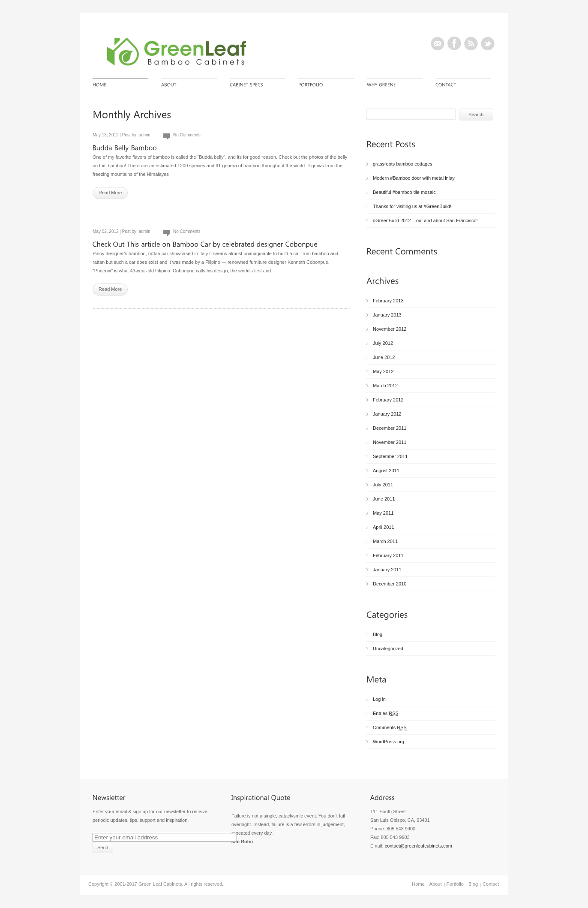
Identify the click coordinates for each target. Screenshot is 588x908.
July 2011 (383, 485)
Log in (379, 699)
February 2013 (388, 301)
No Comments (187, 135)
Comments (390, 728)
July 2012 (383, 343)
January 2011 (387, 570)
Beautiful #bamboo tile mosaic (404, 192)
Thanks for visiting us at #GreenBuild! (412, 206)
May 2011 (383, 513)
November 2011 (390, 442)
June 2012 (384, 357)
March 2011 (385, 541)
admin (145, 135)
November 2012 (390, 329)
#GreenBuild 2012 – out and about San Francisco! (425, 220)
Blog (378, 634)
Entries (386, 713)
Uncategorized (388, 649)
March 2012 (385, 386)
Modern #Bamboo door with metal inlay (414, 178)
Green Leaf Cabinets (160, 884)
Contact (491, 884)
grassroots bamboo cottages (403, 164)
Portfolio (455, 884)
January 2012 (387, 414)
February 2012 (388, 400)
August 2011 (386, 471)
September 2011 (390, 456)
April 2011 (384, 527)
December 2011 (390, 428)
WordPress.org (388, 742)
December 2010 (390, 584)
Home (418, 884)
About (436, 884)
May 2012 (383, 371)
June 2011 (384, 499)
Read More (110, 193)
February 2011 (388, 555)
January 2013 (387, 315)
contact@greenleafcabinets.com (418, 846)
